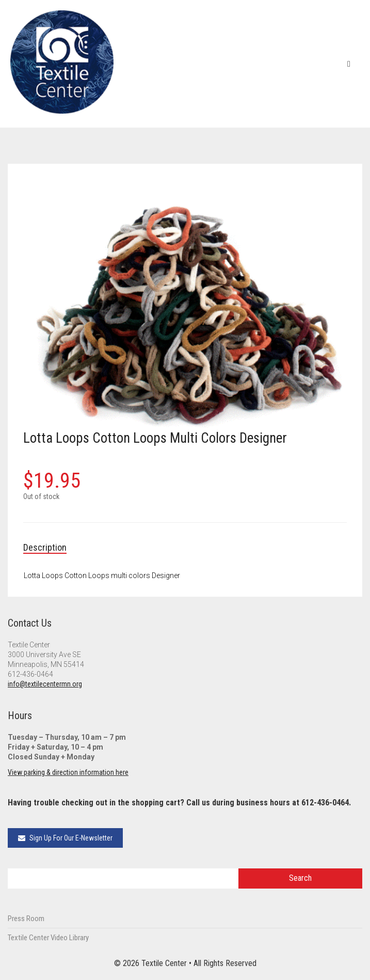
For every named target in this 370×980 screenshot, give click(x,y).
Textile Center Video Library (48, 938)
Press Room (26, 919)
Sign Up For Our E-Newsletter (65, 838)
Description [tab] (45, 547)
